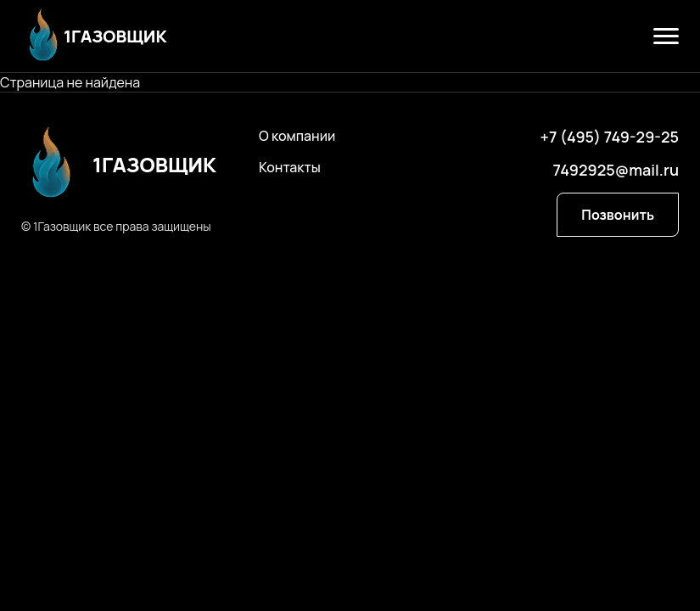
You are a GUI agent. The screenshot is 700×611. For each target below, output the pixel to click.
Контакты (290, 167)
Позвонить (618, 215)
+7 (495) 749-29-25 (610, 137)
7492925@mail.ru (616, 170)
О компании (297, 136)
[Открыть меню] (666, 36)
